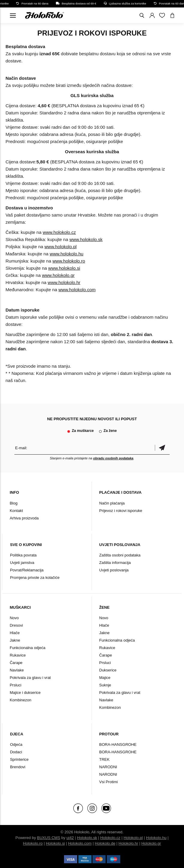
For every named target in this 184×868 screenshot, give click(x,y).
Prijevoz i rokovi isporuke (121, 511)
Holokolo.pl (133, 838)
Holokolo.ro (33, 843)
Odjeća (16, 744)
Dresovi (16, 625)
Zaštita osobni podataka (120, 555)
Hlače (15, 633)
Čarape (16, 663)
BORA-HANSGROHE (118, 744)
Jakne (15, 640)
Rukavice (18, 655)
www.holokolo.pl (61, 247)
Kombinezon (20, 700)
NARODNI (108, 767)
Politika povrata (23, 555)
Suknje (105, 685)
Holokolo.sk (87, 838)
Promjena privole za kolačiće (35, 578)
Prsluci (15, 685)
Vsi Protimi (109, 782)
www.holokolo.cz (59, 232)
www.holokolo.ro (69, 261)
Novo (14, 618)
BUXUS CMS (49, 838)
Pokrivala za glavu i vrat (30, 678)
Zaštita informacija (115, 563)
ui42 (70, 838)
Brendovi (18, 767)
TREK (105, 759)
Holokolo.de (105, 843)
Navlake (17, 670)
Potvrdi (162, 448)
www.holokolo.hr (64, 282)
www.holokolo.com (77, 290)
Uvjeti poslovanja (114, 570)
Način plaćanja (112, 503)
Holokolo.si (55, 843)
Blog (13, 503)
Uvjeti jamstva (22, 563)
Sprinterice (19, 759)
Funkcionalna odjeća (27, 648)
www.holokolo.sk (86, 239)
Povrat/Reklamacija (27, 570)
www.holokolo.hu (67, 254)
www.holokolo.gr (58, 275)
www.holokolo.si (64, 268)
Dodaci (16, 752)
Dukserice (108, 670)
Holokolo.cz (110, 838)
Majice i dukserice (25, 693)
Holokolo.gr (151, 843)
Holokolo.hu (156, 838)
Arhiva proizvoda (24, 518)
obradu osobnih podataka (113, 458)
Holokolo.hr (128, 843)
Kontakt (16, 511)
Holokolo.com (80, 843)
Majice (105, 678)
